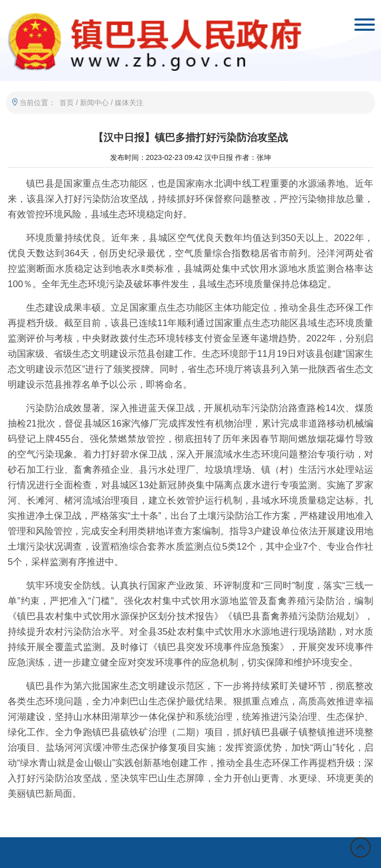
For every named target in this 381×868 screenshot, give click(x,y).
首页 (67, 103)
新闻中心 (94, 103)
